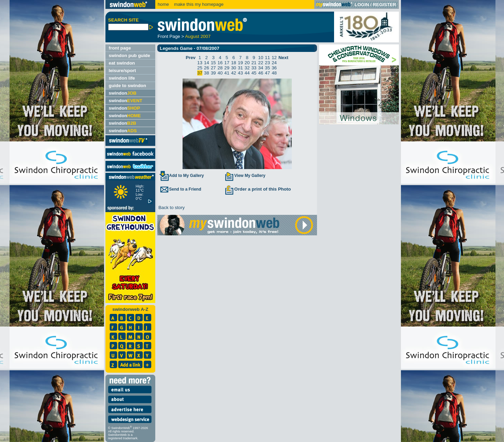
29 (227, 68)
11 (267, 58)
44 (247, 73)
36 (274, 68)
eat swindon (122, 63)
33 (254, 68)
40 (220, 73)
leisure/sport (123, 71)
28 (220, 68)
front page (120, 48)
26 (207, 68)
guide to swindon (128, 86)
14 (207, 63)
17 (227, 63)
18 (234, 63)
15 (213, 63)
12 (274, 58)
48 (274, 73)
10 (261, 58)
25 (200, 68)
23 (267, 63)
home (163, 4)
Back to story (171, 208)
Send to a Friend (180, 189)
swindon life (122, 78)
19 (240, 63)
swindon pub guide (129, 56)
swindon (123, 93)
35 (267, 68)
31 (240, 68)
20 (247, 63)
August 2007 (198, 36)
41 (227, 73)
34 (261, 68)
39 (213, 73)
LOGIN (362, 5)
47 (267, 73)
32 (247, 68)
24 (274, 63)
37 (200, 73)
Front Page (169, 36)
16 (220, 63)
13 (200, 63)
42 (234, 73)
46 (261, 73)
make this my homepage (198, 4)
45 (254, 73)
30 (234, 68)
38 (207, 73)
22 (261, 63)
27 (213, 68)
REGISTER (385, 5)
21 (254, 63)
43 (240, 73)
